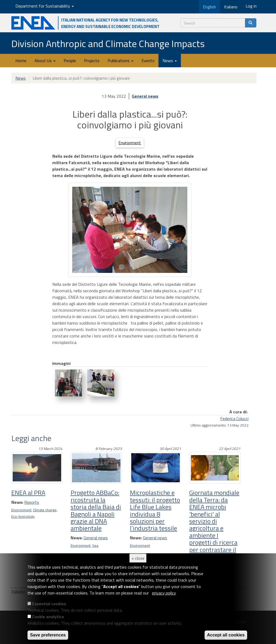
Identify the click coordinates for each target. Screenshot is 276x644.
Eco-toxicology (23, 516)
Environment (130, 143)
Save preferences (48, 635)
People (70, 61)
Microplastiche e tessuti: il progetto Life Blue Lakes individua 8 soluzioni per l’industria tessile (155, 510)
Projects (92, 61)
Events (148, 61)
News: (17, 502)
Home (21, 61)
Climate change (45, 510)
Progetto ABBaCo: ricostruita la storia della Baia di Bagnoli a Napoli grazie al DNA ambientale (96, 510)
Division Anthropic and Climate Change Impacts (108, 43)
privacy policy (164, 593)
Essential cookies (49, 604)
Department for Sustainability (45, 6)
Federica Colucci (234, 418)
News (170, 61)
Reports (32, 502)
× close (138, 558)
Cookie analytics (48, 617)
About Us (45, 61)
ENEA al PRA (28, 492)
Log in (251, 6)
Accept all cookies (226, 635)
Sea (95, 546)
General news (145, 96)
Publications (120, 61)
